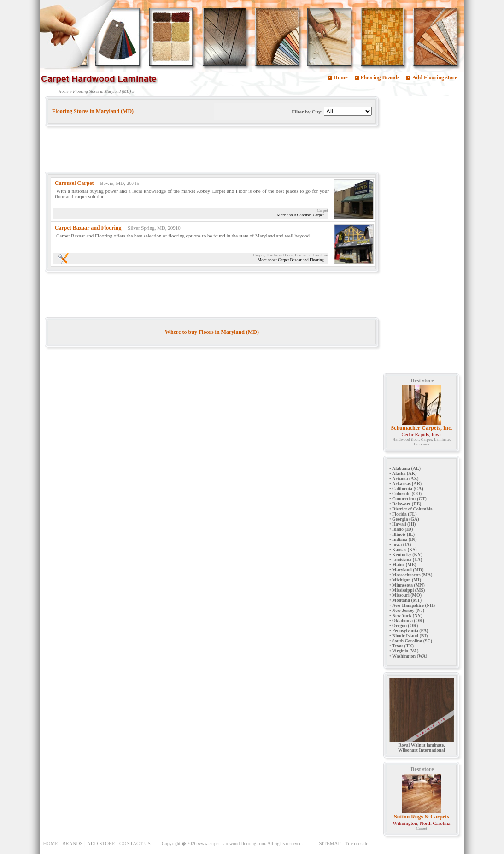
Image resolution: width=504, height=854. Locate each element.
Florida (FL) (404, 514)
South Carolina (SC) (412, 641)
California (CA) (408, 489)
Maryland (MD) (408, 570)
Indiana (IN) (404, 539)
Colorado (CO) (407, 494)
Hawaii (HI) (404, 524)
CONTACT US (135, 843)
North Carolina (435, 823)
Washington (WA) (410, 656)
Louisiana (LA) (407, 560)
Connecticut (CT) (409, 499)
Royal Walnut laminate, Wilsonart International (422, 745)
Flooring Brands (380, 77)
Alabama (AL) (406, 468)
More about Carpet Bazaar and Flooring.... (293, 260)
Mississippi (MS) (408, 590)
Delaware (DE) (407, 504)
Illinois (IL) (403, 534)
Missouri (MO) (407, 595)
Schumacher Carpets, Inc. (421, 428)
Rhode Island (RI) (410, 636)
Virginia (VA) (405, 651)
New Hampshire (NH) (413, 605)
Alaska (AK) (404, 473)
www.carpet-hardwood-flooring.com (231, 844)
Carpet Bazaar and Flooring (88, 228)
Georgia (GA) (406, 519)
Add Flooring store (435, 77)
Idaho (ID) (402, 529)
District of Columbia (412, 509)
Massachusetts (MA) (412, 575)
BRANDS (73, 843)
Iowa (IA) (401, 544)
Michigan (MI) (407, 580)
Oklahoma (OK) (408, 620)
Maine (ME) (404, 565)
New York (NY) (407, 615)
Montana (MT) (407, 600)
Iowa (437, 434)
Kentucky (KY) (407, 555)
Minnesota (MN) (408, 585)
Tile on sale (357, 843)
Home (341, 77)
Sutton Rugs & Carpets (422, 817)
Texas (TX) (403, 646)
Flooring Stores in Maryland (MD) (102, 91)
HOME (51, 843)
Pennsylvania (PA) (410, 631)
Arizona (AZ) (405, 478)
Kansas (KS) (404, 549)
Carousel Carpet (74, 183)
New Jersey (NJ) (408, 610)
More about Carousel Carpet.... (302, 215)
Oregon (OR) (405, 626)
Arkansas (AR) (407, 483)
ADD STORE (101, 843)
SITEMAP (330, 843)
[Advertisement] (212, 151)
